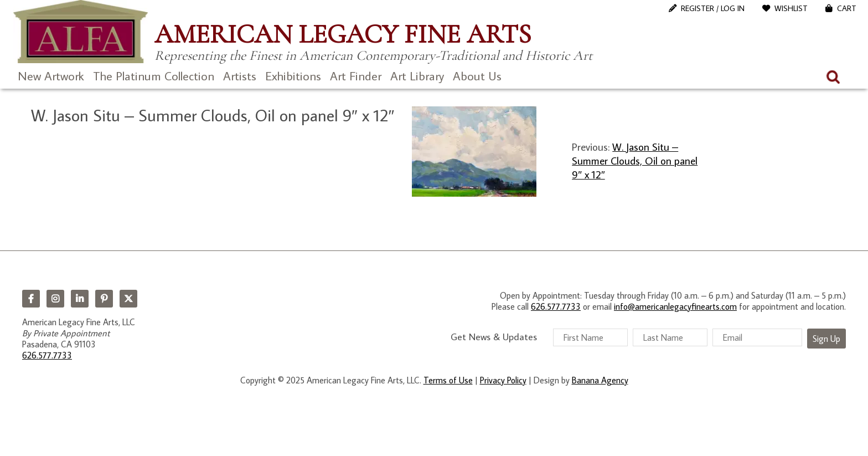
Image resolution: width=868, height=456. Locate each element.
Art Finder (356, 76)
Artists (240, 76)
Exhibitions (293, 76)
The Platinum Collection (154, 76)
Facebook (31, 299)
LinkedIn (80, 299)
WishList (791, 8)
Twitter (128, 299)
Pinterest (104, 299)
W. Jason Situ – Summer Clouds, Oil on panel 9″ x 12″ (635, 161)
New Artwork (51, 76)
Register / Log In (713, 8)
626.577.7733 (47, 355)
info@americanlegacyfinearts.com (675, 306)
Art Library (417, 76)
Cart (847, 8)
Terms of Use (448, 380)
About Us (477, 76)
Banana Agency (600, 380)
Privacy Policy (503, 380)
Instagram (55, 299)
